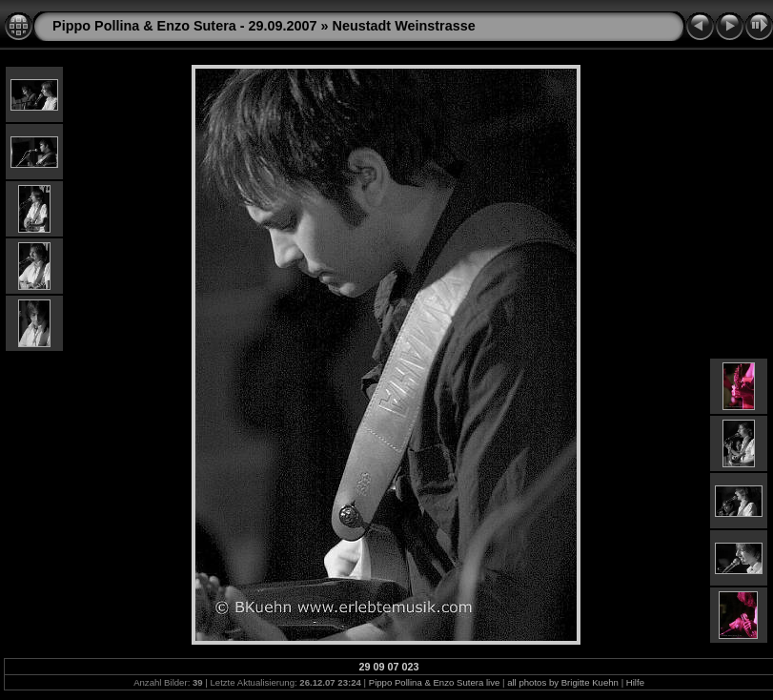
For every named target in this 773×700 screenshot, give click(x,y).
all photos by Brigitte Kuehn (563, 682)
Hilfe (635, 682)
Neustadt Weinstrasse (404, 26)
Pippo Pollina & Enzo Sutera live (435, 682)
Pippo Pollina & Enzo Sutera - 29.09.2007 (185, 26)
